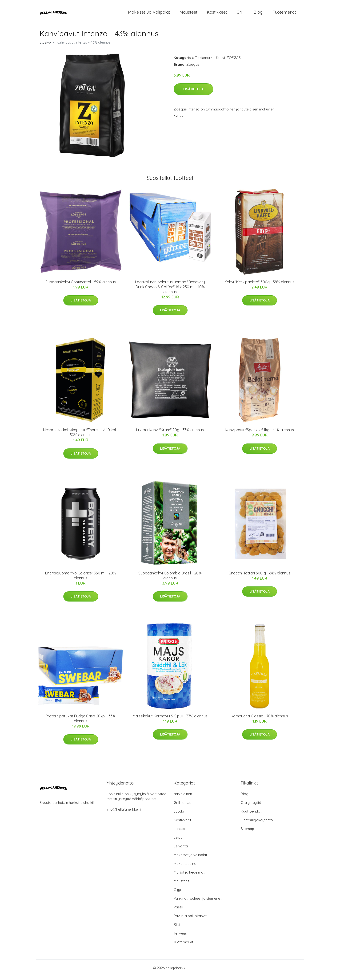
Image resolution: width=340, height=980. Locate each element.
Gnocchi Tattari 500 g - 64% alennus (259, 577)
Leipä (178, 841)
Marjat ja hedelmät (189, 876)
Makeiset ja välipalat (149, 14)
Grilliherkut (182, 807)
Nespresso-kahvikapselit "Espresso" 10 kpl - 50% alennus (81, 436)
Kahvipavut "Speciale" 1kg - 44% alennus (259, 434)
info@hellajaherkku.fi (124, 813)
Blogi (258, 14)
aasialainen (183, 798)
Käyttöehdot (251, 815)
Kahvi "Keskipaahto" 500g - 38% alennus (259, 286)
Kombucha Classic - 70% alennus (259, 720)
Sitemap (247, 833)
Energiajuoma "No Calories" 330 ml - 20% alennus (81, 579)
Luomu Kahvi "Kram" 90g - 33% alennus (170, 434)
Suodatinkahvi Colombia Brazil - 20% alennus (170, 579)
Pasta (178, 911)
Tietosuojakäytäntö (257, 824)
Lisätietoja (193, 93)
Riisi (177, 929)
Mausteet (188, 14)
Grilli (240, 14)
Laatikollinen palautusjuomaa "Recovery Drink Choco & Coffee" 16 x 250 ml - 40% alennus (170, 291)
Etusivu (45, 46)
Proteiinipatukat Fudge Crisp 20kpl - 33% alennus (81, 722)
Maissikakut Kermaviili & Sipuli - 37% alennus (170, 720)
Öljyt (177, 894)
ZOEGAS (234, 62)
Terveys (180, 937)
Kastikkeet (217, 14)
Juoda (179, 815)
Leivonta (181, 850)
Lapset (179, 833)
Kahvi (220, 62)
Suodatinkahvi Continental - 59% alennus (81, 286)
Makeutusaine (185, 868)
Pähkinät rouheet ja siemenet (198, 902)
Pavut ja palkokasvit (190, 920)
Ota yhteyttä (251, 807)
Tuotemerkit (284, 14)
